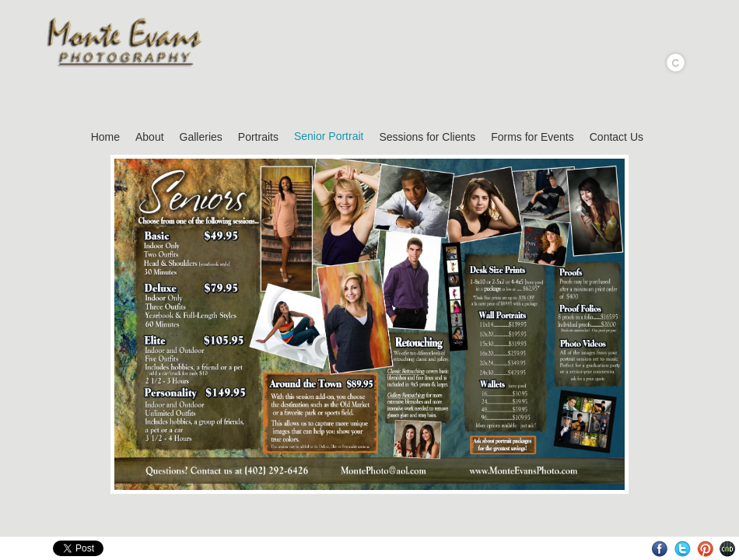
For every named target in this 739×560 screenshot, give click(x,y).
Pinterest (705, 549)
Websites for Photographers (728, 549)
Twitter (683, 549)
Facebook (660, 549)
